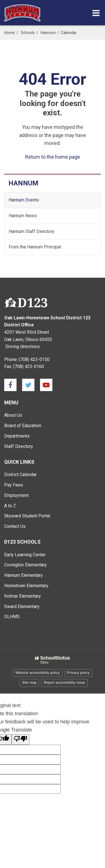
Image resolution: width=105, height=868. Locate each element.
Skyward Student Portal (27, 516)
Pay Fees (14, 485)
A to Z (10, 506)
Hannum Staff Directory (32, 231)
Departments (17, 436)
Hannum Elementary (24, 575)
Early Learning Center (25, 555)
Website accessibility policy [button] (38, 673)
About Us (13, 415)
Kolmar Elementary (23, 596)
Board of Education (23, 426)
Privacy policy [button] (78, 673)
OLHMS (12, 617)
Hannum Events (24, 200)
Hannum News (23, 216)
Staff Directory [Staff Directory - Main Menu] (19, 446)
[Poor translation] (20, 740)
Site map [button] (29, 683)
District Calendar (20, 475)
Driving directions (23, 346)
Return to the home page (53, 157)
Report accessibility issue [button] (64, 683)
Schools (28, 33)
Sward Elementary (22, 606)
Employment (16, 495)
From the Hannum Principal (35, 247)
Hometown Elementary (26, 586)
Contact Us (15, 526)
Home (10, 33)
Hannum (48, 33)
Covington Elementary (25, 565)
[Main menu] (96, 13)
